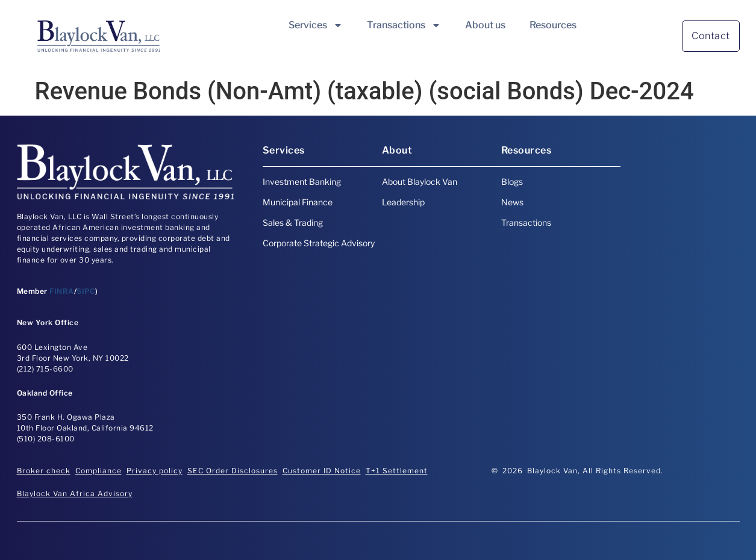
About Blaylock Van (420, 182)
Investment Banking (302, 182)
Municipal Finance (298, 202)
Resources (553, 25)
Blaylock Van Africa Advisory (75, 493)
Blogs (512, 182)
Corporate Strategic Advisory (319, 243)
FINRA (62, 291)
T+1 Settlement (397, 471)
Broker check (44, 471)
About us (485, 25)
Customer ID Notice (322, 471)
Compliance (98, 471)
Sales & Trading (293, 222)
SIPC (86, 291)
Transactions (404, 25)
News (512, 202)
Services (316, 25)
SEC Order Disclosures (233, 471)
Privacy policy (155, 471)
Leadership (403, 202)
